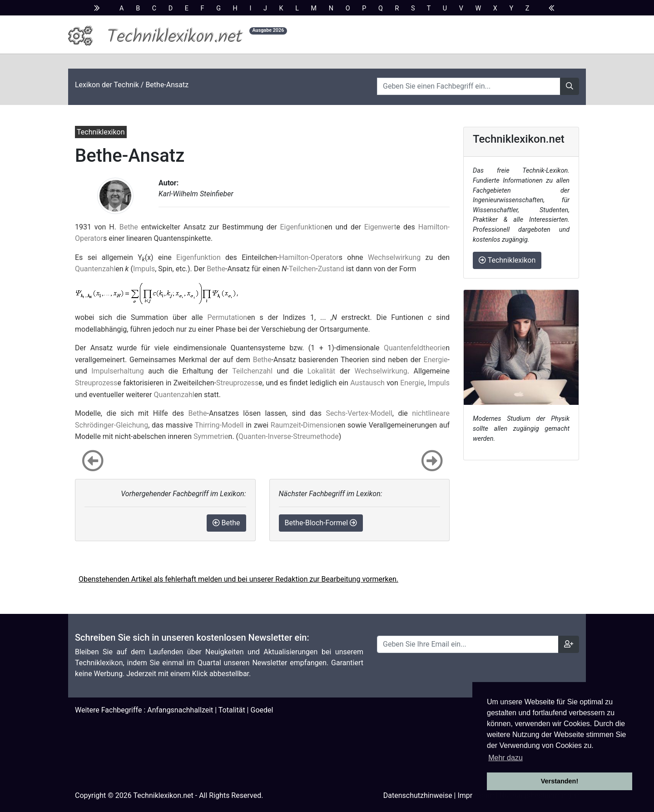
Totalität (232, 710)
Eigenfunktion (302, 227)
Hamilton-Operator (309, 257)
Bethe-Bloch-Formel (321, 523)
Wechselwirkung (394, 257)
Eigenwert (380, 227)
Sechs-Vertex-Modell (359, 413)
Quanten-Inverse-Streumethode (289, 436)
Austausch (367, 383)
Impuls (144, 269)
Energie (436, 360)
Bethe (129, 227)
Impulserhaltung (118, 371)
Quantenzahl (95, 269)
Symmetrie (211, 436)
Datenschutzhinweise (418, 795)
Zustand (331, 269)
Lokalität (322, 371)
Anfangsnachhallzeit (180, 710)
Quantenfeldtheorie (415, 348)
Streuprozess (96, 383)
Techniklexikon (507, 260)
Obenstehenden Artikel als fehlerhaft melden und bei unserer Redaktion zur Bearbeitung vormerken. (238, 579)
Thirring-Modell (219, 425)
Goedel (262, 710)
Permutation (227, 317)
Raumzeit (286, 425)
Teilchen (302, 269)
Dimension (320, 425)
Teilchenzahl (252, 371)
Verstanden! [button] (560, 781)
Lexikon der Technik (107, 85)
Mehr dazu (505, 758)
